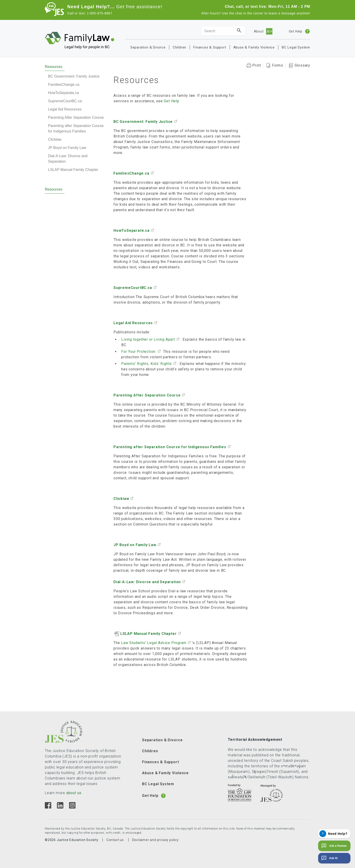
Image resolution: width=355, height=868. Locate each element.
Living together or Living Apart (148, 339)
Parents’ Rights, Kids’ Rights (147, 364)
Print (257, 65)
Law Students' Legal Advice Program (153, 643)
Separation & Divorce (148, 47)
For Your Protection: (139, 352)
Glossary (302, 65)
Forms (278, 65)
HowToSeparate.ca (63, 93)
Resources (54, 67)
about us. (74, 793)
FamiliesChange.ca (64, 85)
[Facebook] (48, 807)
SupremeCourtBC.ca (65, 101)
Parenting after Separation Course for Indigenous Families (76, 128)
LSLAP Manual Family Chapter (73, 170)
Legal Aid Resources (65, 109)
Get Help (171, 101)
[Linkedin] (60, 807)
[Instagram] (72, 807)
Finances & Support (210, 47)
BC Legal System (296, 47)
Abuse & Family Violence (254, 47)
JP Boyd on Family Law (67, 148)
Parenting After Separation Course (76, 117)
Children (179, 47)
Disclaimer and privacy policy (155, 840)
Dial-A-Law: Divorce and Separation (68, 159)
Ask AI (329, 858)
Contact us (115, 840)
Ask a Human (333, 846)
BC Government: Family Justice (74, 76)
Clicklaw (55, 139)
